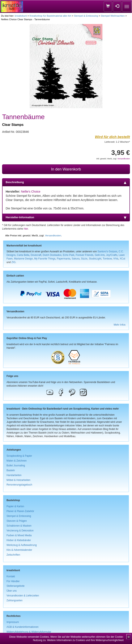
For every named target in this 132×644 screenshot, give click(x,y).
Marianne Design (24, 259)
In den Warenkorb (66, 169)
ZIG (13, 262)
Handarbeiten (14, 475)
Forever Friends (85, 255)
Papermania (64, 259)
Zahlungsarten (14, 600)
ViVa (116, 259)
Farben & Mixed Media (19, 535)
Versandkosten (124, 159)
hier (26, 229)
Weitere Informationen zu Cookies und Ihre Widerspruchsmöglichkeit (85, 640)
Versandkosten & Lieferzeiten (23, 596)
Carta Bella (23, 255)
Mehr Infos (120, 325)
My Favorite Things (45, 259)
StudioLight (95, 259)
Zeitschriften (13, 555)
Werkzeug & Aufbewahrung (22, 545)
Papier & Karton (15, 506)
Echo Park (69, 255)
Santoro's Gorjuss (107, 251)
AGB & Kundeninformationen (23, 627)
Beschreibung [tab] (66, 182)
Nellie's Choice (31, 192)
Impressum (13, 622)
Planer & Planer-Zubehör (20, 511)
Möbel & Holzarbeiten (18, 480)
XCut (122, 259)
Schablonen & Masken (19, 526)
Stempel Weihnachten (113, 16)
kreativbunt (21, 16)
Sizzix (84, 259)
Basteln (11, 470)
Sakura (76, 259)
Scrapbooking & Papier (19, 456)
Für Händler (13, 581)
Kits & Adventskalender (19, 550)
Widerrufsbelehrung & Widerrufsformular (29, 632)
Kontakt (11, 576)
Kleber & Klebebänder (19, 540)
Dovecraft (36, 255)
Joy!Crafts (112, 255)
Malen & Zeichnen (17, 461)
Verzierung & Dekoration (20, 531)
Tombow (107, 259)
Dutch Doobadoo (52, 255)
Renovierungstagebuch (19, 485)
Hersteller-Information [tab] (66, 217)
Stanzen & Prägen (17, 521)
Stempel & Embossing (86, 16)
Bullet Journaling (16, 466)
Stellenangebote (16, 586)
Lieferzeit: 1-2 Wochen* (117, 142)
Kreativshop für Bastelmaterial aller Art (50, 16)
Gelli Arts (100, 255)
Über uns (12, 591)
